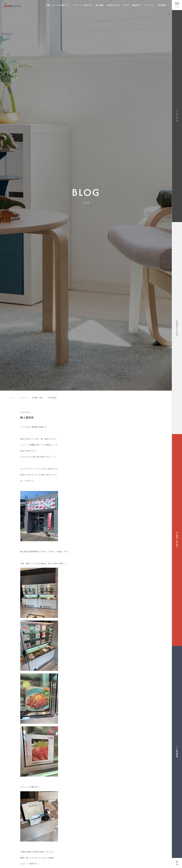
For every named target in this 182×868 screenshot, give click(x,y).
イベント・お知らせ (83, 5)
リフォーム (149, 5)
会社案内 (162, 5)
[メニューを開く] (177, 5)
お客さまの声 (113, 5)
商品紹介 (137, 5)
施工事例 (100, 5)
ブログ (126, 5)
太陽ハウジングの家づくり (58, 5)
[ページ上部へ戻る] (177, 863)
